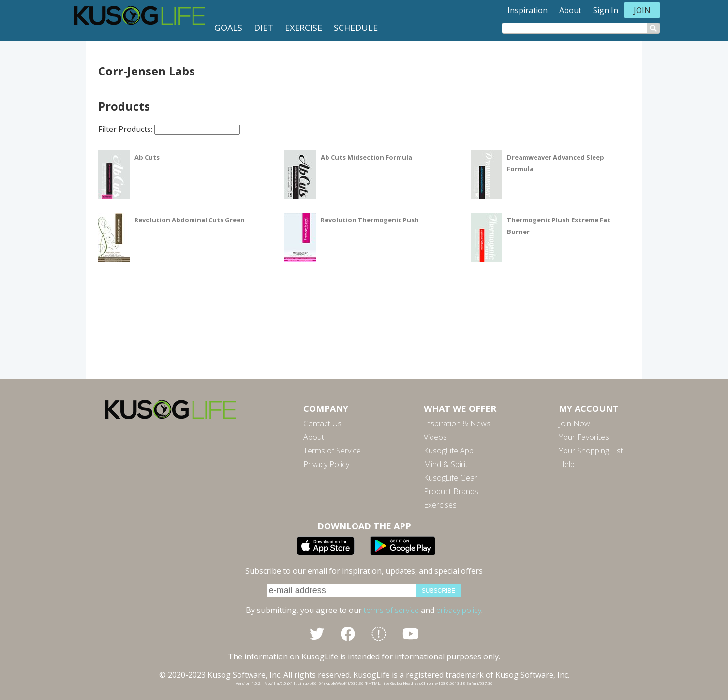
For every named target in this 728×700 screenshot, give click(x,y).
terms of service (391, 610)
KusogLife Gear (451, 478)
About (570, 10)
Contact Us (322, 423)
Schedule (356, 28)
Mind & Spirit (446, 464)
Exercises (440, 505)
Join (642, 10)
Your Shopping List (591, 451)
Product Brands (451, 491)
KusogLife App (449, 451)
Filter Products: (169, 129)
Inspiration (527, 10)
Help (567, 464)
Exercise (304, 28)
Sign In (606, 10)
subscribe (438, 591)
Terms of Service (332, 451)
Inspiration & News (457, 423)
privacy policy (459, 610)
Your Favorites (584, 437)
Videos (435, 437)
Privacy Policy (326, 464)
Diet (264, 28)
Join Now (574, 423)
